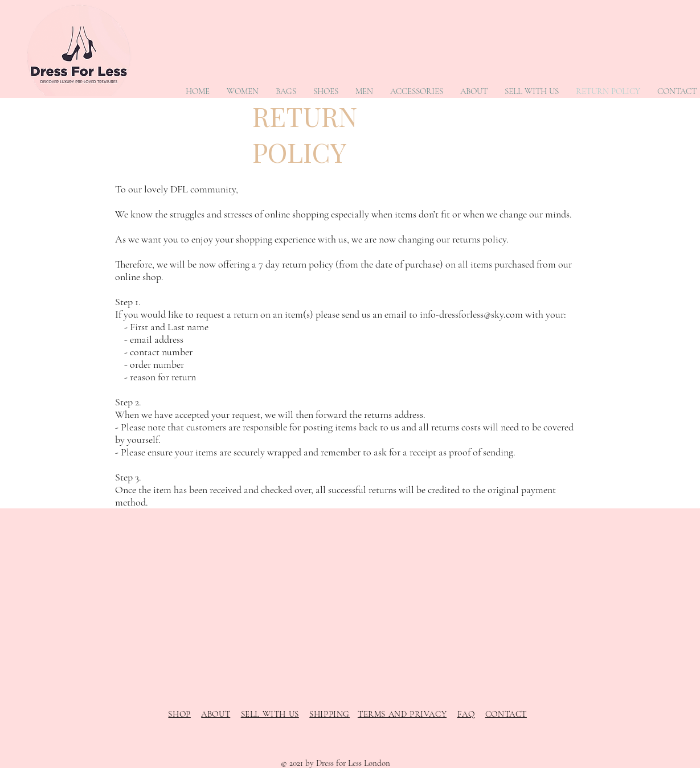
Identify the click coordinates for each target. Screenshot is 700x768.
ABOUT (216, 714)
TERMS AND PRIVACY (402, 714)
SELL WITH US (270, 714)
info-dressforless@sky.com (471, 314)
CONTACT (506, 714)
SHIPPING (329, 714)
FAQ (466, 714)
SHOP (179, 714)
